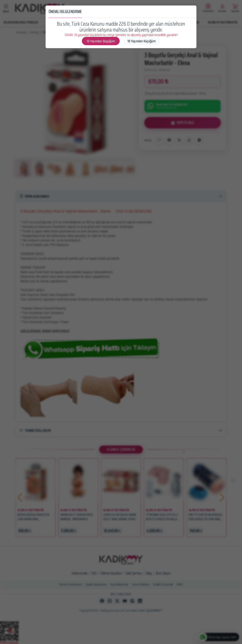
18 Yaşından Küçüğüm (142, 41)
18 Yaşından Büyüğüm (101, 41)
